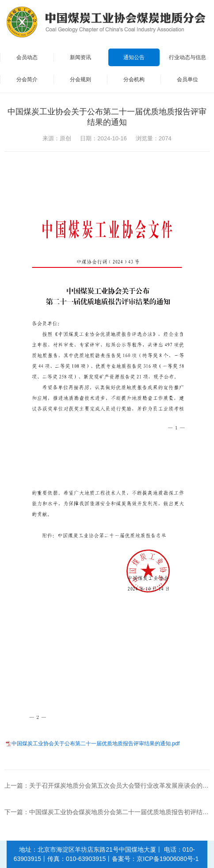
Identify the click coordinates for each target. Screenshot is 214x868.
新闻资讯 (80, 57)
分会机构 (134, 79)
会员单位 (187, 79)
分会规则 (80, 79)
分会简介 (27, 79)
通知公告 (134, 57)
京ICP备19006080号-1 (168, 859)
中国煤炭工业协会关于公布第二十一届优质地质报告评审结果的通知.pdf (96, 744)
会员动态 (27, 57)
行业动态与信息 (187, 57)
